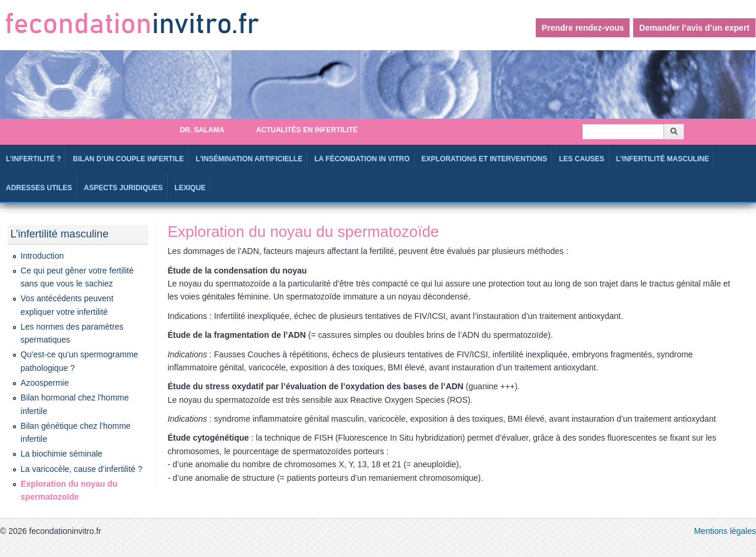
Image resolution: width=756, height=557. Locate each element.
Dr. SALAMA (202, 130)
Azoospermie (45, 383)
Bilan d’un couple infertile (128, 159)
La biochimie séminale (62, 454)
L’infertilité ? (33, 159)
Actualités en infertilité (307, 130)
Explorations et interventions (485, 159)
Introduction (42, 256)
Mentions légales (725, 531)
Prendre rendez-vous (583, 28)
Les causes (581, 159)
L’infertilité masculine (662, 159)
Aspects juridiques (123, 188)
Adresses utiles (39, 188)
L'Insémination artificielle (249, 159)
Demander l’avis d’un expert (694, 28)
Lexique (190, 188)
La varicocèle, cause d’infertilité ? (82, 469)
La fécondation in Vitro (362, 159)
